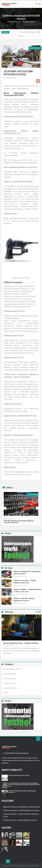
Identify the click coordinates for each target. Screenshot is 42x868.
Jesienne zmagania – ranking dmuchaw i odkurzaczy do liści (27, 588)
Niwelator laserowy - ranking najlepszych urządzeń (24, 597)
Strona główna (12, 22)
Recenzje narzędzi (28, 22)
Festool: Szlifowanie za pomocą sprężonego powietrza (22, 789)
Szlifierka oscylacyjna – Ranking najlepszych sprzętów (25, 579)
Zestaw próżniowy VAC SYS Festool (19, 773)
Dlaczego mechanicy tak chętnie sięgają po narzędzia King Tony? (19, 519)
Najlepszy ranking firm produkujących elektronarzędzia (27, 570)
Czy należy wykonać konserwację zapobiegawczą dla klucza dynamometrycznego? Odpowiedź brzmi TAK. (24, 782)
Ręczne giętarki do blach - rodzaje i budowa (21, 641)
